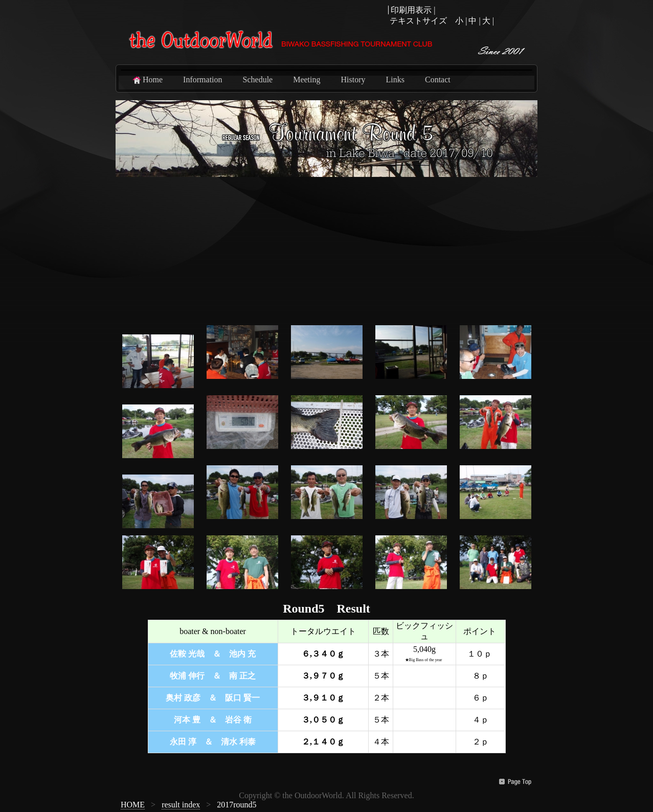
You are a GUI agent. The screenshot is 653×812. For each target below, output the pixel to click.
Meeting (307, 80)
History (353, 80)
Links (395, 80)
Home (147, 80)
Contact (438, 80)
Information (202, 80)
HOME (133, 805)
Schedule (258, 80)
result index (181, 805)
